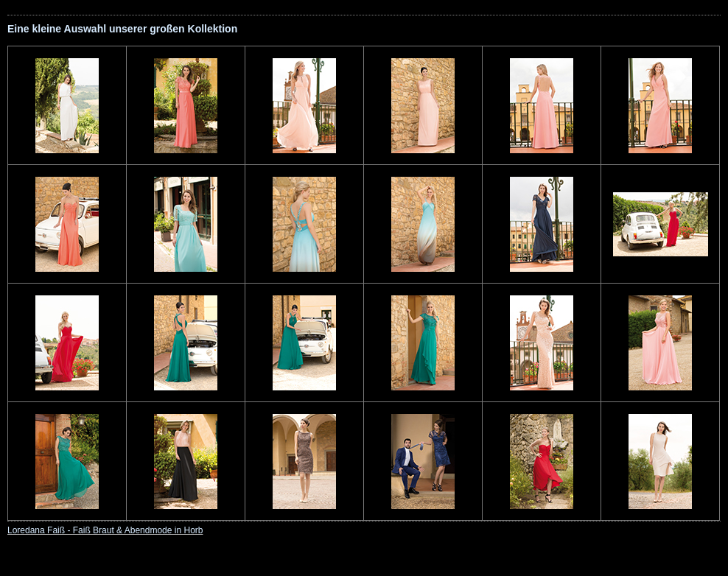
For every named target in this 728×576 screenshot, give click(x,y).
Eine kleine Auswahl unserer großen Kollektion (122, 29)
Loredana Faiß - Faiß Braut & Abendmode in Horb (105, 530)
